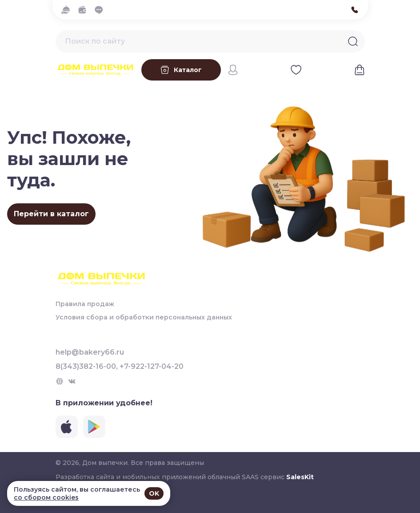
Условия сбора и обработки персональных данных (144, 317)
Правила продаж (85, 304)
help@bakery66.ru (90, 352)
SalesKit (300, 477)
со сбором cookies (46, 497)
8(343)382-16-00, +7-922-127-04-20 (120, 367)
